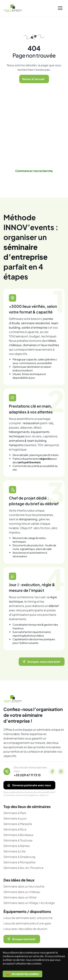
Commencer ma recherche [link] (34, 171)
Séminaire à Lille (15, 851)
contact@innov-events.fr (36, 795)
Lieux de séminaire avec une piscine (28, 918)
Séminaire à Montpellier (20, 862)
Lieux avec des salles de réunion (25, 929)
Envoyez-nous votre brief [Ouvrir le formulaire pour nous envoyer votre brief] (41, 662)
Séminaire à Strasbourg (19, 857)
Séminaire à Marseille (18, 824)
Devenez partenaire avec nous (29, 785)
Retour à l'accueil (33, 79)
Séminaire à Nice (15, 829)
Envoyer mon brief (21, 939)
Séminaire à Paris (15, 813)
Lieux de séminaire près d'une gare (27, 923)
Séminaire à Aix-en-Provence (23, 868)
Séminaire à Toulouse (18, 840)
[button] (60, 8)
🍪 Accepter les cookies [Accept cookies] (22, 974)
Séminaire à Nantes (17, 846)
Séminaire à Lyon (15, 818)
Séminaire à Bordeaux (18, 835)
